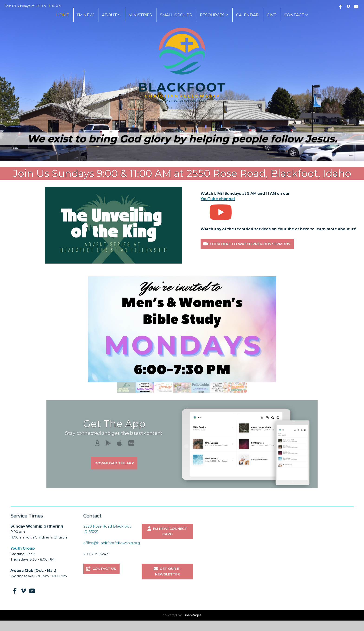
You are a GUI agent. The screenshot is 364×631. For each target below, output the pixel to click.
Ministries (140, 15)
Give (271, 15)
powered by (182, 615)
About (111, 15)
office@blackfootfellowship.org (112, 543)
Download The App (114, 463)
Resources (214, 15)
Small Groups (176, 15)
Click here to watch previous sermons (246, 244)
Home (63, 15)
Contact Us (101, 569)
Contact (296, 15)
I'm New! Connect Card (167, 531)
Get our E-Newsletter (167, 571)
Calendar (247, 15)
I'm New (85, 15)
